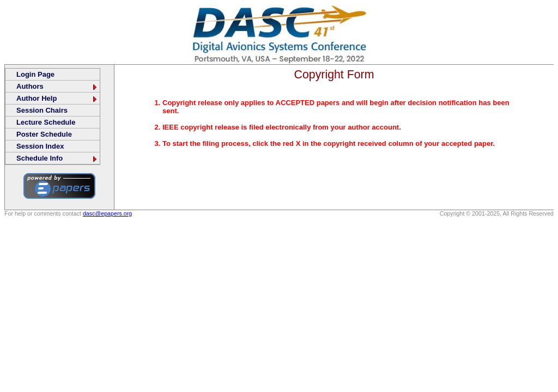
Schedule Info (57, 158)
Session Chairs (42, 110)
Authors (57, 86)
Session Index (40, 146)
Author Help (57, 98)
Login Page (35, 74)
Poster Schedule (44, 134)
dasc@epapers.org (107, 213)
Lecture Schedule (46, 122)
